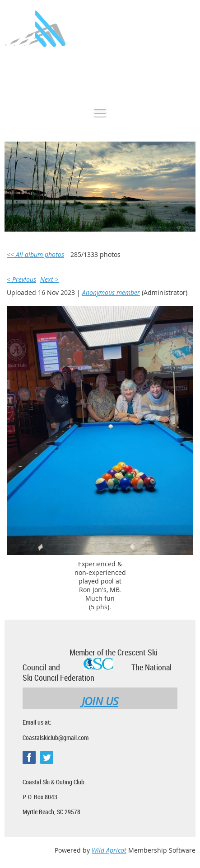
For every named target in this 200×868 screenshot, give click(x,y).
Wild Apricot (109, 850)
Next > (49, 279)
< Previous (21, 279)
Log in (186, 74)
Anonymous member (111, 292)
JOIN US (100, 701)
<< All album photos (35, 254)
